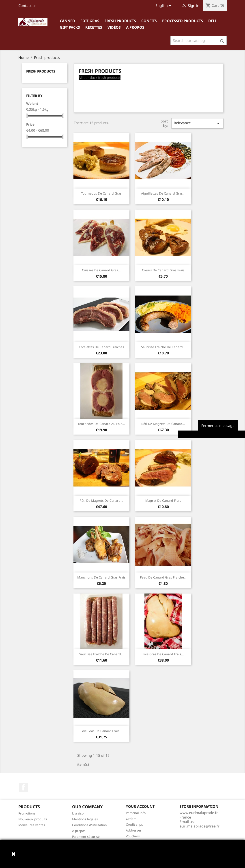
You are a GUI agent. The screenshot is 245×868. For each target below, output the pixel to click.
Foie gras (90, 21)
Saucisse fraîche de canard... (163, 347)
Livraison (79, 813)
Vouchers (133, 836)
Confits (149, 21)
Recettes (94, 27)
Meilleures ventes (32, 825)
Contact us (27, 6)
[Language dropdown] (164, 6)
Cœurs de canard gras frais (163, 270)
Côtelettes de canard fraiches (101, 347)
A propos (135, 27)
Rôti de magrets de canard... (163, 424)
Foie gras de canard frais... (163, 654)
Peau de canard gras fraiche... (163, 577)
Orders (131, 819)
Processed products (183, 21)
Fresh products (120, 21)
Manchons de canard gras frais (101, 577)
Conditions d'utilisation (89, 825)
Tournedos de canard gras (101, 193)
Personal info (136, 813)
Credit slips (134, 824)
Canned (67, 21)
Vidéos (114, 27)
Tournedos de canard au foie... (101, 424)
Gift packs (70, 27)
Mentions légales (85, 819)
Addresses (134, 830)
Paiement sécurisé (86, 837)
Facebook (23, 787)
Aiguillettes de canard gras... (163, 193)
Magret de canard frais (163, 500)
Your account (140, 806)
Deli (212, 21)
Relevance (197, 123)
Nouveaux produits (33, 819)
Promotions (27, 813)
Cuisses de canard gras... (101, 270)
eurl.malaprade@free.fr (200, 826)
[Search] (199, 41)
